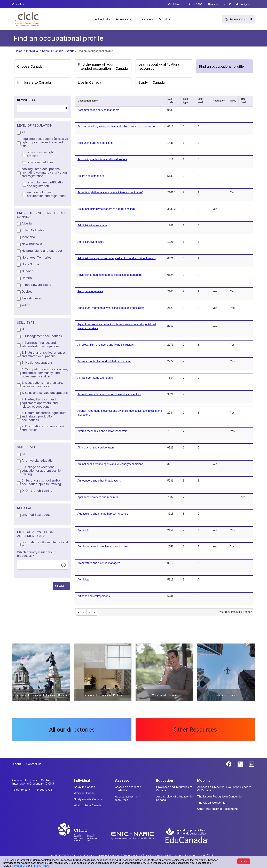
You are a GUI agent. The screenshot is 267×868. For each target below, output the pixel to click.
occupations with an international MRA (45, 544)
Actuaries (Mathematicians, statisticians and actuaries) (110, 192)
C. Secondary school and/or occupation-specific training (41, 482)
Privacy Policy (41, 866)
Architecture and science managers (99, 563)
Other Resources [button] (195, 730)
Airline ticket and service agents (97, 448)
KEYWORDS (26, 100)
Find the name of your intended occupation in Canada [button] (103, 66)
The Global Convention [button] (212, 803)
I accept (244, 861)
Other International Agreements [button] (218, 809)
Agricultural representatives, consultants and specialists (111, 308)
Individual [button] (101, 19)
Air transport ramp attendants (95, 378)
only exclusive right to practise (42, 154)
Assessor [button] (122, 19)
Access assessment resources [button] (128, 798)
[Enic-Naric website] (133, 835)
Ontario (27, 278)
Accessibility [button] (219, 4)
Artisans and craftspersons (94, 596)
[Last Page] (95, 612)
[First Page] (78, 612)
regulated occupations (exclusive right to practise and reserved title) (45, 142)
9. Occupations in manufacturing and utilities (44, 428)
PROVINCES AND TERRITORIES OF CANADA (43, 215)
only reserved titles (40, 162)
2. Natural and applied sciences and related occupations (44, 354)
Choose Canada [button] (30, 66)
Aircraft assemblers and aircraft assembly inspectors (109, 394)
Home (19, 51)
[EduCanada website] (186, 835)
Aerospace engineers (90, 291)
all (23, 329)
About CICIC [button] (195, 4)
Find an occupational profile (95, 51)
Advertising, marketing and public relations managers (109, 275)
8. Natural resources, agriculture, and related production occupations (44, 416)
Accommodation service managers (98, 110)
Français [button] (245, 4)
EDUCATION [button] (165, 780)
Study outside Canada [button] (88, 799)
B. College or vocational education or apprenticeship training (41, 471)
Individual (32, 51)
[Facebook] (229, 764)
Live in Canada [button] (89, 82)
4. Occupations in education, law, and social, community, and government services (45, 373)
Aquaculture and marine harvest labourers (103, 514)
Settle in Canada (53, 51)
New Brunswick (33, 244)
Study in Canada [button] (152, 82)
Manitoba (28, 237)
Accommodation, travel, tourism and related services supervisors (116, 126)
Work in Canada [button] (84, 793)
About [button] (17, 764)
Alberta (27, 223)
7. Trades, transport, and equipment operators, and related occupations (40, 403)
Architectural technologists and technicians (103, 547)
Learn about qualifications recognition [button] (159, 66)
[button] (27, 19)
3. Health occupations (37, 363)
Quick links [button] (174, 4)
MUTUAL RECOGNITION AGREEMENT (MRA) (35, 534)
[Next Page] (89, 612)
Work (70, 51)
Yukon (26, 305)
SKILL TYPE (26, 323)
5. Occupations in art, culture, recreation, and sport (42, 384)
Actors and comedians (91, 176)
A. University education (38, 460)
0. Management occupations (42, 336)
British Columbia (33, 230)
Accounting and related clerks (95, 143)
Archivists (83, 580)
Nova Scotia (30, 264)
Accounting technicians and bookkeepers (102, 159)
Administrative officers (91, 242)
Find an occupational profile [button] (221, 66)
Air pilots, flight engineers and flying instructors (106, 345)
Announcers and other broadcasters (99, 481)
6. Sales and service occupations (45, 393)
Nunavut (27, 271)
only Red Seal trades (36, 515)
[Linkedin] (252, 764)
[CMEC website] (82, 835)
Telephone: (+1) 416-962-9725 (32, 790)
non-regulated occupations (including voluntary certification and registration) (44, 172)
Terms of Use (19, 866)
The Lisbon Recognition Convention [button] (220, 796)
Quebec (27, 292)
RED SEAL (25, 508)
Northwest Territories (36, 257)
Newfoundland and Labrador (42, 251)
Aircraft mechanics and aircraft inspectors (102, 431)
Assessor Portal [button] (241, 19)
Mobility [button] (164, 19)
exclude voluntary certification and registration (47, 194)
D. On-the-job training (37, 491)
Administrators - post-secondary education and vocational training (117, 258)
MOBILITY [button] (204, 780)
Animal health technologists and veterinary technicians (110, 464)
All (23, 132)
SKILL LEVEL (26, 447)
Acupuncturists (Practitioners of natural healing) (106, 209)
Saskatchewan (32, 298)
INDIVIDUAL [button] (82, 780)
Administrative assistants (92, 225)
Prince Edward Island (36, 285)
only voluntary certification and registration (46, 184)
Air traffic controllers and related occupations (104, 361)
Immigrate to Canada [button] (34, 82)
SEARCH (61, 586)
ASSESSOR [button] (123, 780)
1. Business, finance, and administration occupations (40, 344)
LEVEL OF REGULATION (35, 125)
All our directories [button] (72, 730)
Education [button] (144, 19)
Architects (83, 530)
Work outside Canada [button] (88, 805)
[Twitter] (241, 764)
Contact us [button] (18, 4)
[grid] (164, 356)
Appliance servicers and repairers (98, 497)
